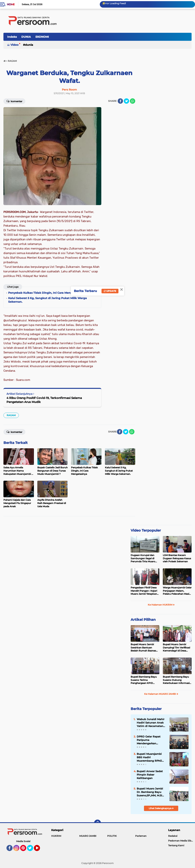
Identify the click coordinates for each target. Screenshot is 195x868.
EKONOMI (42, 37)
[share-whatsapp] (133, 101)
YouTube (40, 850)
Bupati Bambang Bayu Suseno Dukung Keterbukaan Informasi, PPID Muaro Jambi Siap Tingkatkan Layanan (176, 680)
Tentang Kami (176, 845)
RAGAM (11, 415)
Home (11, 4)
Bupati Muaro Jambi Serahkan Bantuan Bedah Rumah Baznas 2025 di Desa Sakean (143, 648)
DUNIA (26, 37)
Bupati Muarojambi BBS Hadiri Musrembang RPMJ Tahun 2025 (149, 757)
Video (14, 45)
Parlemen (141, 836)
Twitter (32, 850)
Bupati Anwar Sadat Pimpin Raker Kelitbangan (150, 775)
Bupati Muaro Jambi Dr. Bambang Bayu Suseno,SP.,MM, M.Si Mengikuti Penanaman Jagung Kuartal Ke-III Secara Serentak (151, 792)
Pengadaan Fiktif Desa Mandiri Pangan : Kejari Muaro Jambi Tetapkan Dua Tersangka (144, 591)
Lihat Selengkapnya (161, 808)
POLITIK (112, 836)
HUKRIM (56, 836)
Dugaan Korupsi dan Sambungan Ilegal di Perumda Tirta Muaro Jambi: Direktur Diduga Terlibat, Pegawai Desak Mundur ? (144, 558)
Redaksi (173, 836)
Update (110, 291)
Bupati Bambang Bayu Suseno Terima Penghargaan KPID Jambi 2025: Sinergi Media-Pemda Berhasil (144, 680)
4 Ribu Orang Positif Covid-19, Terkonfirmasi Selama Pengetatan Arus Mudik (44, 400)
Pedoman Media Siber (181, 841)
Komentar (14, 101)
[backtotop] (97, 823)
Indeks (12, 37)
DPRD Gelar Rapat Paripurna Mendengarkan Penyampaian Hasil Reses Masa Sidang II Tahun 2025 (150, 740)
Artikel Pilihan (143, 620)
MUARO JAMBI (88, 836)
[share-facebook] (120, 101)
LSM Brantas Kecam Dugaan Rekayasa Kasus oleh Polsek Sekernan (177, 558)
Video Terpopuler (146, 530)
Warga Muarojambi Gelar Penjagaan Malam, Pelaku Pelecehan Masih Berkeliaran (177, 591)
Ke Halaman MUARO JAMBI (161, 694)
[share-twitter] (126, 101)
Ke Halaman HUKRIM (161, 605)
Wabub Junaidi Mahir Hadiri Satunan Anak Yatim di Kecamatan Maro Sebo (151, 723)
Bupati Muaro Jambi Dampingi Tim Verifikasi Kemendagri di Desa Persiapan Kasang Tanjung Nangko (176, 648)
